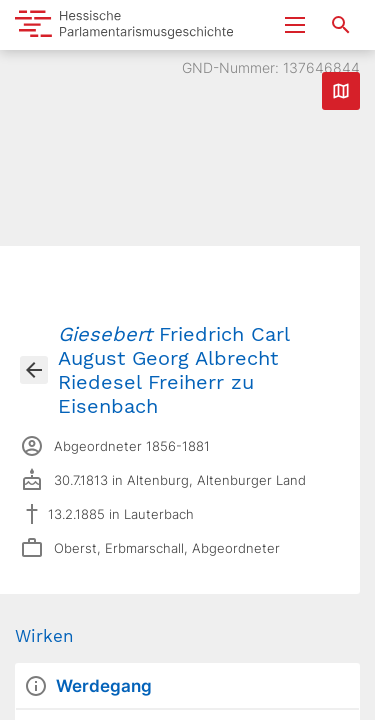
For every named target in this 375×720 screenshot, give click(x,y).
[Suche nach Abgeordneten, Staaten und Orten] (341, 25)
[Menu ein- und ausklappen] (295, 25)
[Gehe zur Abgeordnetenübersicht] (34, 370)
